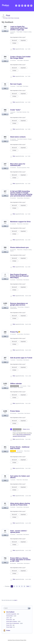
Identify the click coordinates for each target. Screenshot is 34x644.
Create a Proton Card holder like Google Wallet (20, 57)
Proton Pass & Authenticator (13, 623)
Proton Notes (15, 411)
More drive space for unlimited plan (18, 165)
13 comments (13, 60)
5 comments (13, 86)
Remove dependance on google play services (19, 304)
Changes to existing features (16, 452)
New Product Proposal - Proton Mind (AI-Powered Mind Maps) (19, 276)
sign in (16, 600)
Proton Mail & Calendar (21, 112)
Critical (15, 43)
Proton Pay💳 (15, 332)
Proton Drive (20, 224)
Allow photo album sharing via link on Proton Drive (20, 504)
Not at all (15, 40)
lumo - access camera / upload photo (19, 532)
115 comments (23, 386)
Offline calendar (16, 384)
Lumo (8, 618)
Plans (28, 168)
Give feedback (10, 612)
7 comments (13, 112)
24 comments (13, 250)
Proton (8, 630)
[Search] (29, 608)
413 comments (13, 413)
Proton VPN (9, 625)
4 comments (13, 32)
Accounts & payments (22, 168)
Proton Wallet (19, 32)
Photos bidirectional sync (20, 247)
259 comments (13, 307)
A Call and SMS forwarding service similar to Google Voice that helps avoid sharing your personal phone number (21, 194)
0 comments (13, 280)
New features (27, 198)
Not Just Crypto (16, 84)
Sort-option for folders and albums (20, 477)
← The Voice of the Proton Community (10, 18)
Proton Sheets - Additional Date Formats (20, 448)
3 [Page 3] (17, 586)
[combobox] (16, 608)
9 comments (13, 507)
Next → (29, 586)
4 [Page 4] (19, 586)
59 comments (13, 563)
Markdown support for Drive (20, 222)
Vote (5, 31)
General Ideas (20, 198)
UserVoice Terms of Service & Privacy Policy (17, 640)
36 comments (20, 451)
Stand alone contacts (18, 137)
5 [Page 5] (22, 586)
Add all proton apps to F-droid (21, 358)
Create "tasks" (15, 110)
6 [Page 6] (24, 586)
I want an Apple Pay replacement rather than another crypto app (19, 28)
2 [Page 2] (14, 586)
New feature (26, 60)
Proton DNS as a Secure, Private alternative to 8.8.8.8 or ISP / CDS (20, 560)
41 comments (13, 139)
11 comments (13, 224)
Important (24, 40)
